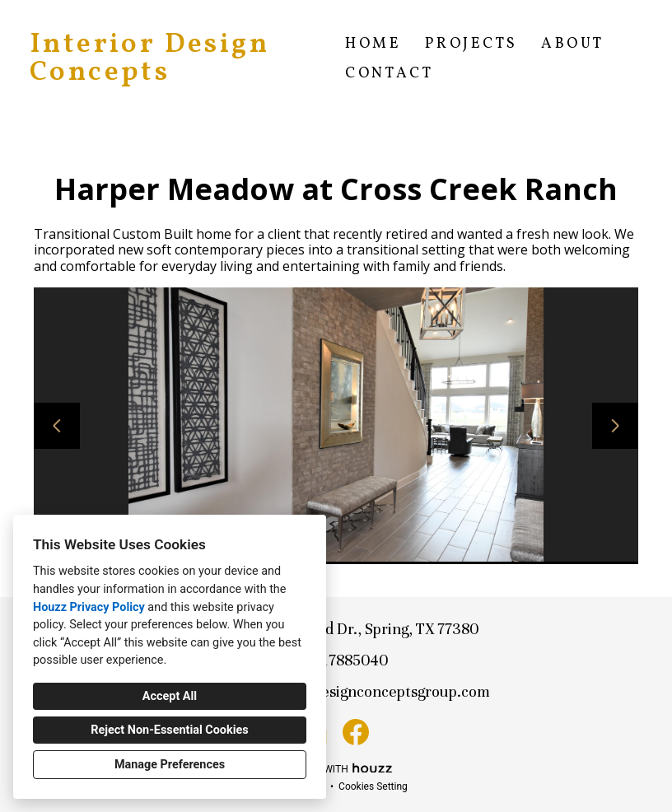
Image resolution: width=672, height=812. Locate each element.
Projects (471, 44)
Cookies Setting (373, 786)
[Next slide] (615, 426)
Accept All (170, 696)
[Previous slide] (57, 426)
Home (373, 44)
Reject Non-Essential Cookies (169, 730)
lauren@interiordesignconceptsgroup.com (346, 691)
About (573, 44)
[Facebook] (356, 732)
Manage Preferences (170, 765)
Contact (389, 74)
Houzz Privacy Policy (89, 607)
